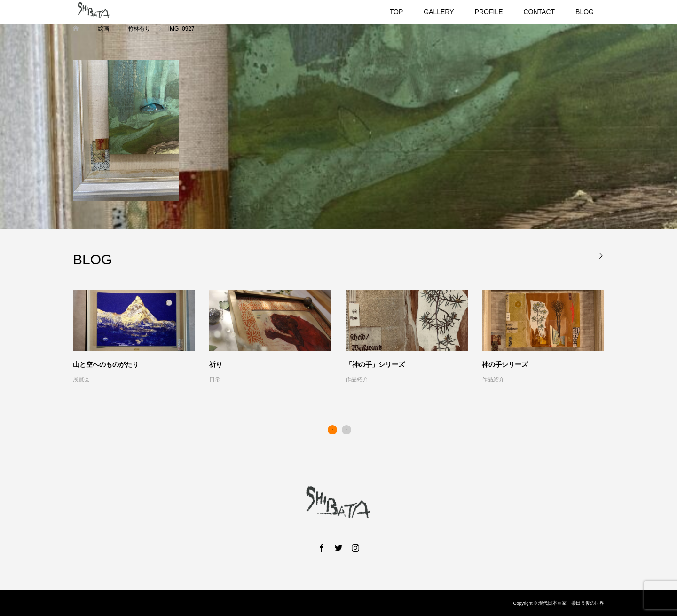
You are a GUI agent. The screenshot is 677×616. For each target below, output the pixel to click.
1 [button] (332, 430)
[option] (346, 338)
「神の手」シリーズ (375, 364)
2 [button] (346, 430)
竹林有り (139, 29)
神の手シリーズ (505, 364)
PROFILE (489, 12)
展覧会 (81, 379)
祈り (216, 364)
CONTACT (539, 12)
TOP (397, 12)
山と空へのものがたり (106, 364)
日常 (215, 379)
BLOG (585, 12)
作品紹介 (357, 379)
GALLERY (439, 12)
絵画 (103, 29)
